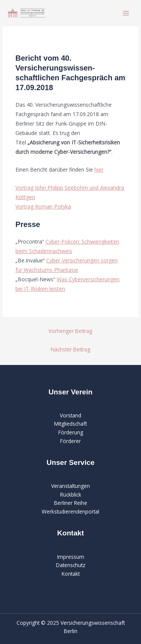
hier (99, 169)
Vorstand (70, 415)
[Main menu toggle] (126, 13)
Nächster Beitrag (70, 349)
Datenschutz (71, 565)
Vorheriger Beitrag (70, 331)
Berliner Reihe (71, 503)
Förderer (70, 441)
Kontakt (71, 574)
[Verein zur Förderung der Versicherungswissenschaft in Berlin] (26, 13)
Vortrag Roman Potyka (43, 206)
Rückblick (71, 494)
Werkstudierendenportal (70, 511)
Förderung (71, 432)
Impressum (71, 557)
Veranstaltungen (70, 486)
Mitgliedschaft (70, 424)
